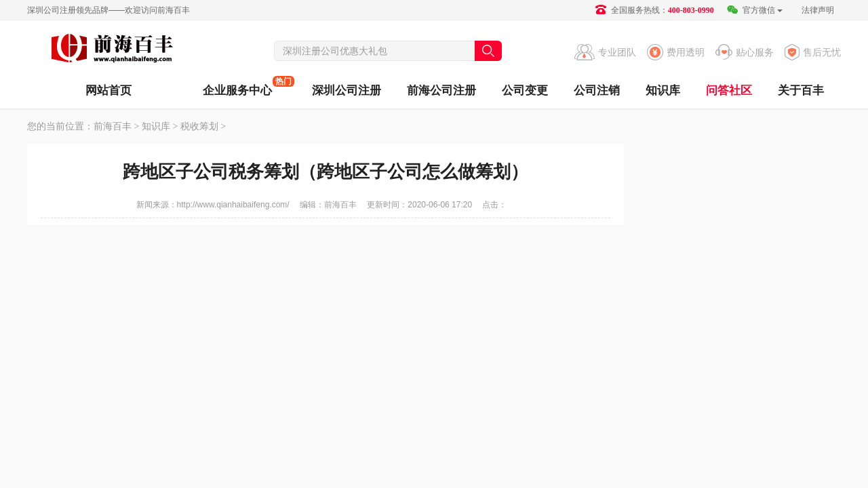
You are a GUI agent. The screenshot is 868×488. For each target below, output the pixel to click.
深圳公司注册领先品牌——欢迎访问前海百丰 (108, 10)
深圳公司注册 (347, 90)
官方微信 (754, 10)
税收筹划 (199, 126)
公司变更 (525, 90)
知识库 (663, 90)
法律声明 (818, 10)
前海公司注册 (441, 90)
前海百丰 (112, 50)
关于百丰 (801, 90)
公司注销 (597, 90)
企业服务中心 (237, 86)
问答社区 (729, 90)
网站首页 (108, 90)
